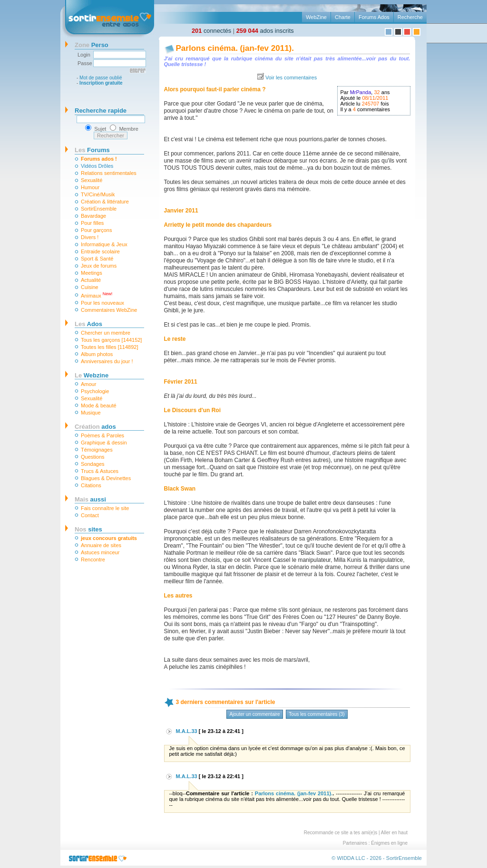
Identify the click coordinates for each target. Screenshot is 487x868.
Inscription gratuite (101, 83)
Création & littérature (105, 202)
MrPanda (361, 92)
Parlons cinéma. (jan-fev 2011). (235, 48)
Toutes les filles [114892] (109, 347)
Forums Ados (374, 17)
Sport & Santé (97, 259)
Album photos (97, 354)
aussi (90, 499)
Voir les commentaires (291, 77)
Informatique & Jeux (104, 244)
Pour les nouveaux (102, 303)
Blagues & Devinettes (106, 478)
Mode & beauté (99, 405)
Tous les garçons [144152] (111, 340)
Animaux (97, 295)
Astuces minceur (100, 552)
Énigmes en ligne (389, 843)
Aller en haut (394, 833)
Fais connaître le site (105, 508)
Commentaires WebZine (109, 310)
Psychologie (95, 391)
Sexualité (92, 180)
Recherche (410, 17)
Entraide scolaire (100, 251)
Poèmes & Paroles (102, 435)
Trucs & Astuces (100, 471)
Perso (92, 45)
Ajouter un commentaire (254, 714)
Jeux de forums (99, 266)
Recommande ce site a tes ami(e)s (341, 833)
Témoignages (97, 450)
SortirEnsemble (99, 209)
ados (95, 427)
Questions (93, 457)
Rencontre (93, 559)
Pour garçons (96, 230)
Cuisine (90, 287)
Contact (90, 515)
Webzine (92, 375)
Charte (343, 17)
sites (88, 529)
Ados (88, 324)
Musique (91, 413)
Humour (90, 187)
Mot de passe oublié (101, 78)
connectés (211, 31)
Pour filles (92, 223)
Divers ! (90, 237)
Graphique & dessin (104, 443)
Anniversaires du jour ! (107, 361)
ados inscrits (265, 31)
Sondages (93, 464)
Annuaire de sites (101, 545)
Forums (92, 150)
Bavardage (93, 216)
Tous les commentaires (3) (317, 714)
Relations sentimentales (109, 173)
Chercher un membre (106, 333)
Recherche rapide (101, 111)
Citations (91, 485)
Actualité (91, 280)
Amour (88, 384)
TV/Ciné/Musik (98, 194)
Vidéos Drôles (97, 166)
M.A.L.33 (187, 731)
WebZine (316, 17)
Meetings (92, 273)
